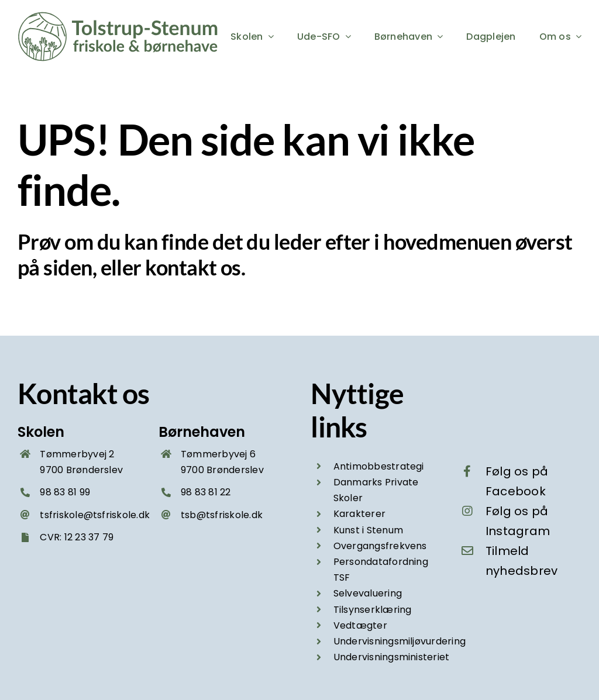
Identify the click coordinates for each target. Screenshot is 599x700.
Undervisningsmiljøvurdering (400, 641)
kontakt (181, 267)
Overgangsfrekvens (380, 546)
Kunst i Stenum (368, 530)
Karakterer (359, 514)
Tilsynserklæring (373, 610)
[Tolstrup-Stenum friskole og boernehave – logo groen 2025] (120, 16)
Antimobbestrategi (379, 466)
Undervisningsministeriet (392, 657)
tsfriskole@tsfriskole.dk (95, 515)
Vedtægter (360, 625)
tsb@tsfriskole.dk (222, 515)
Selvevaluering (368, 593)
